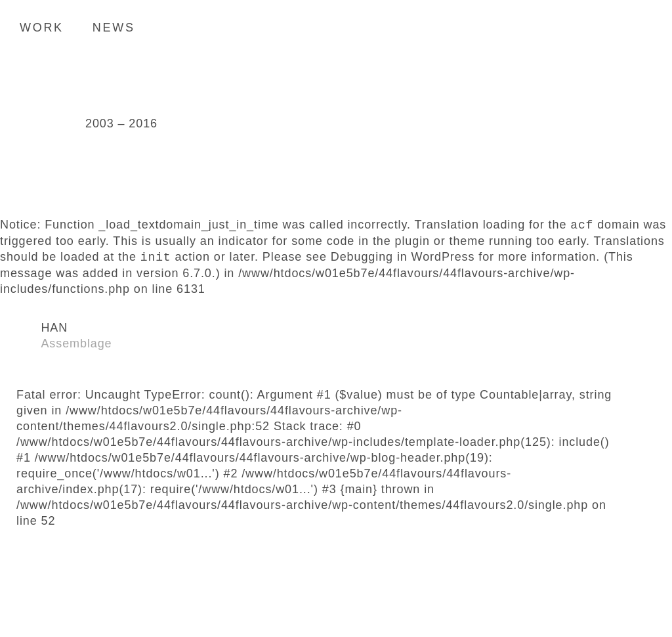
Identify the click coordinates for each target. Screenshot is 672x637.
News (114, 28)
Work (42, 28)
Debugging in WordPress (403, 257)
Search (642, 27)
